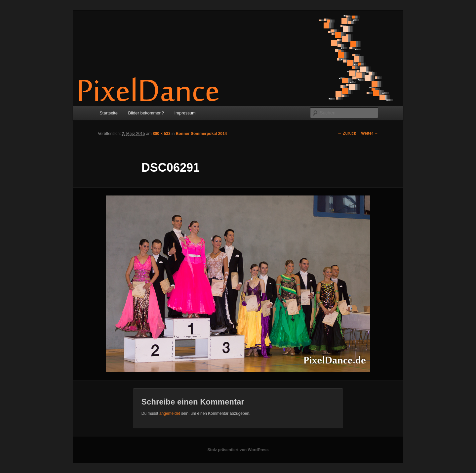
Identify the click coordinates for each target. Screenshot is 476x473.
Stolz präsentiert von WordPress (238, 450)
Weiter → (370, 133)
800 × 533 (162, 134)
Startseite (109, 113)
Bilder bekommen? (146, 113)
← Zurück (347, 133)
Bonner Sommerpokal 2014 (201, 134)
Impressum (185, 113)
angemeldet (170, 413)
